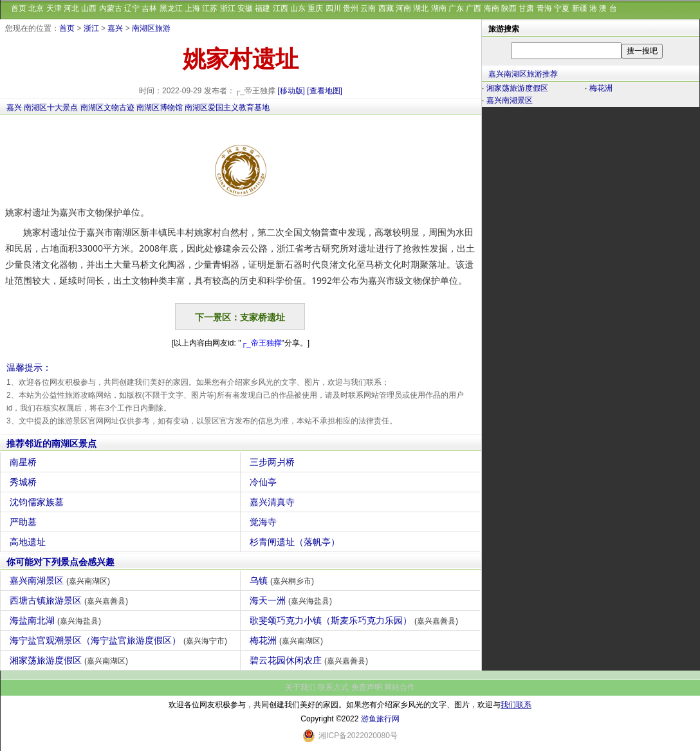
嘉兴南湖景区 (61, 580)
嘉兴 (115, 28)
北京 (36, 8)
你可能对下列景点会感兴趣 (60, 562)
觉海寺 (265, 522)
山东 (298, 8)
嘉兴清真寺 (274, 502)
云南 (368, 8)
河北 (71, 8)
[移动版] (291, 91)
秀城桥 (25, 482)
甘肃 (526, 8)
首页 (19, 8)
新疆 (580, 8)
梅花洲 (288, 640)
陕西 (509, 8)
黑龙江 (171, 8)
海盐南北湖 (57, 620)
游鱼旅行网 (380, 719)
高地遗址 (29, 542)
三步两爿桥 (274, 462)
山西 (89, 8)
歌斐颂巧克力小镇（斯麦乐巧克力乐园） (355, 620)
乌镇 (283, 580)
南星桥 (25, 462)
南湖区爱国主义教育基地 (227, 107)
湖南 (439, 8)
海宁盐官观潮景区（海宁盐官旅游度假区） (120, 640)
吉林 (149, 8)
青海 (544, 8)
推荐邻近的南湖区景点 (51, 443)
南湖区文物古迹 (107, 107)
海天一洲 (292, 600)
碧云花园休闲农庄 (310, 660)
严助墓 (25, 522)
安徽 (245, 8)
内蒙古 (111, 8)
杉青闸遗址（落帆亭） (296, 542)
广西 (474, 8)
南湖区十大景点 (51, 107)
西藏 (386, 8)
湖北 (421, 8)
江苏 (210, 8)
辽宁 (132, 8)
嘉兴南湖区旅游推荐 (523, 74)
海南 (492, 8)
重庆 (315, 8)
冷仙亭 (265, 482)
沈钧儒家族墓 (38, 502)
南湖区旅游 (151, 28)
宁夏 (562, 8)
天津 (54, 8)
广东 (456, 8)
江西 (281, 8)
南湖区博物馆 (160, 107)
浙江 (228, 8)
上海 (192, 8)
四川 (333, 8)
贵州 (351, 8)
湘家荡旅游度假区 (70, 660)
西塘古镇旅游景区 (70, 600)
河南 (403, 8)
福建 (262, 8)
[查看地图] (325, 91)
